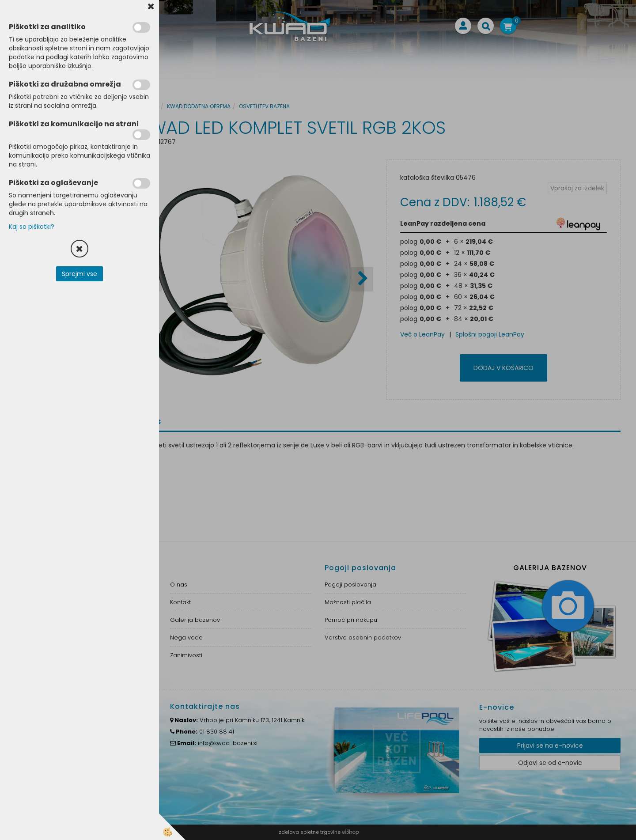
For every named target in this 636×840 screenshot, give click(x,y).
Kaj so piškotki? (32, 227)
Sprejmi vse (79, 274)
